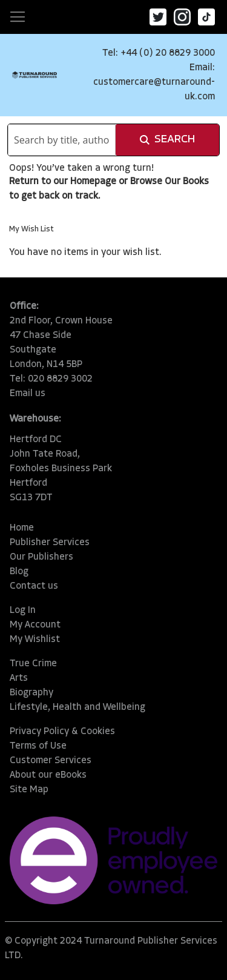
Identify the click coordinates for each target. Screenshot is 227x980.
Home (22, 528)
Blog (19, 572)
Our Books (187, 182)
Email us (28, 394)
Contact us (34, 586)
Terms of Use (38, 746)
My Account (35, 625)
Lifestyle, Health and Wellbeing (77, 707)
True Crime (33, 664)
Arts (19, 678)
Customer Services (51, 761)
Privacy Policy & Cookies (62, 732)
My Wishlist (35, 640)
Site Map (29, 790)
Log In (23, 611)
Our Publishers (41, 557)
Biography (31, 693)
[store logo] (35, 75)
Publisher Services (50, 543)
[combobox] (62, 140)
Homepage (93, 182)
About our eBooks (48, 775)
